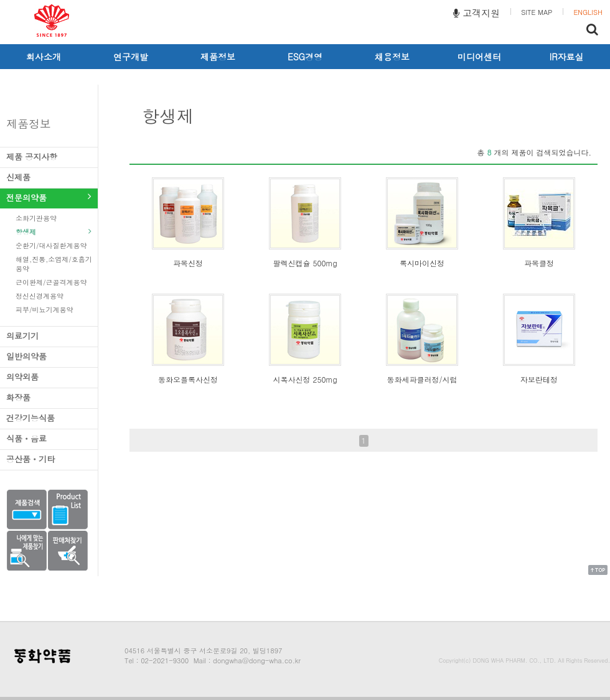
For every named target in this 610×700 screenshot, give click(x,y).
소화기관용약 (54, 218)
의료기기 (49, 336)
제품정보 (218, 57)
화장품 (49, 397)
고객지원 (476, 13)
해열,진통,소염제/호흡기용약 (54, 264)
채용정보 (392, 57)
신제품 (49, 177)
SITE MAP (537, 12)
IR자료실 (567, 57)
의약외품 (49, 377)
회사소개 (44, 57)
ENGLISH (588, 12)
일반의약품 (49, 356)
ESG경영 (305, 57)
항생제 (54, 232)
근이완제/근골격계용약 (54, 282)
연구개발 (131, 57)
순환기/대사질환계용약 (54, 245)
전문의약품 (49, 198)
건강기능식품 (49, 418)
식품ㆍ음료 (49, 438)
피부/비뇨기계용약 (54, 310)
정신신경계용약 (54, 296)
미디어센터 (479, 57)
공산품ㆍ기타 (49, 459)
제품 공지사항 (49, 156)
